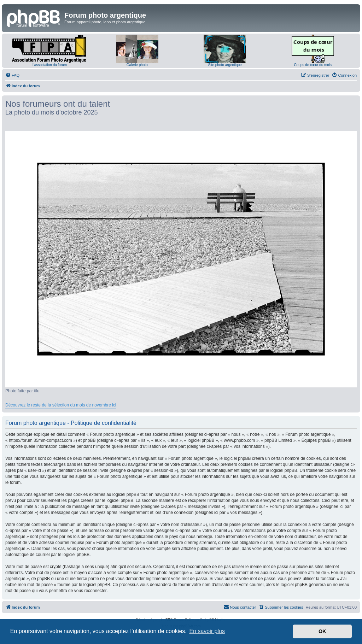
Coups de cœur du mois (313, 65)
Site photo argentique (225, 65)
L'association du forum (49, 65)
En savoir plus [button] (207, 631)
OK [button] (322, 631)
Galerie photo (137, 65)
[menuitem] (12, 75)
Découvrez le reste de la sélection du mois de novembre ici (61, 405)
